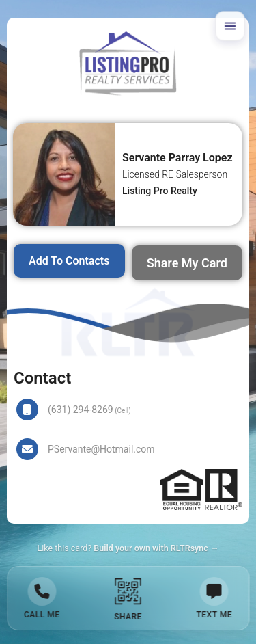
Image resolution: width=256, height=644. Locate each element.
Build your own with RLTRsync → (156, 548)
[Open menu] (230, 26)
